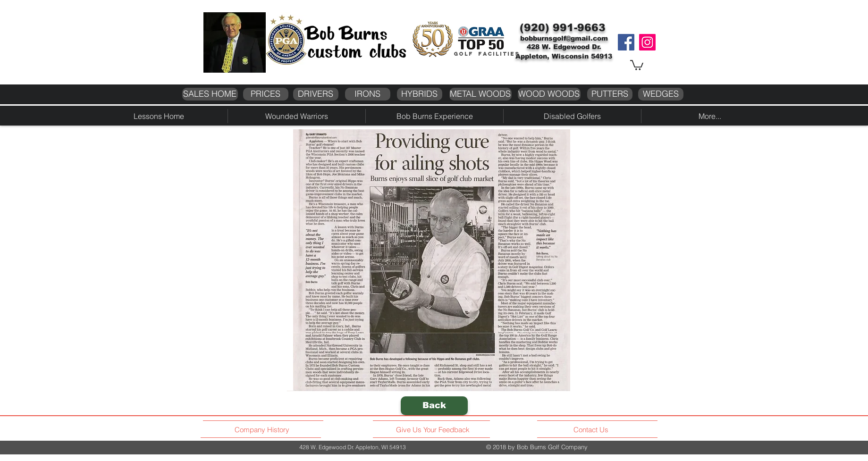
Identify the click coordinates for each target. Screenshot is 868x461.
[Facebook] (626, 42)
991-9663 (579, 28)
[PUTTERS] (610, 94)
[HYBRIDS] (420, 94)
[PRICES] (266, 94)
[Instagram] (647, 42)
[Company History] (263, 430)
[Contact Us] (592, 430)
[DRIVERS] (316, 94)
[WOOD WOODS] (549, 94)
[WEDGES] (661, 94)
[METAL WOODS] (480, 94)
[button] (637, 65)
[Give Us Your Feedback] (435, 430)
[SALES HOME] (210, 94)
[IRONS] (368, 94)
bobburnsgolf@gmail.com (564, 38)
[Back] (434, 406)
